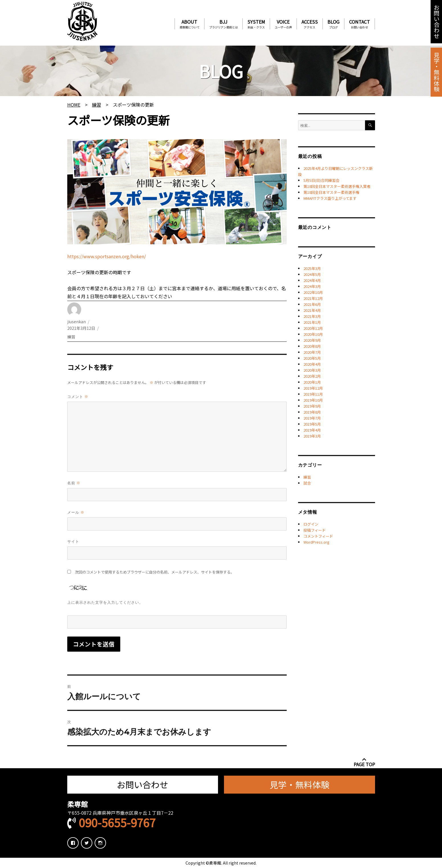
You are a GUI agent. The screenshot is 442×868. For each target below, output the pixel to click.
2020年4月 (312, 364)
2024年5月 (312, 274)
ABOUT (190, 24)
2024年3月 (312, 286)
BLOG (333, 24)
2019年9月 (312, 406)
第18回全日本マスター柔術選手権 (331, 192)
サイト (73, 541)
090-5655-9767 (117, 822)
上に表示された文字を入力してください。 (105, 602)
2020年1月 (312, 382)
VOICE (283, 24)
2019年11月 (313, 394)
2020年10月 (313, 334)
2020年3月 (312, 370)
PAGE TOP (364, 762)
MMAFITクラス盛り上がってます (330, 198)
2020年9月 (312, 340)
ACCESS (310, 24)
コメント (78, 396)
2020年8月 (312, 346)
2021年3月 (312, 316)
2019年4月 (312, 430)
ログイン (311, 524)
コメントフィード (318, 536)
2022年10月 (313, 292)
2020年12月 (313, 328)
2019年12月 (313, 388)
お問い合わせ (436, 22)
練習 (97, 105)
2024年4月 (312, 280)
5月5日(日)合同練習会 (321, 180)
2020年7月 (312, 352)
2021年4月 (312, 310)
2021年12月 (313, 298)
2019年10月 (313, 400)
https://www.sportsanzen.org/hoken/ (107, 256)
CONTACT (359, 24)
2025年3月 (312, 268)
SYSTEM (256, 24)
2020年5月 (312, 358)
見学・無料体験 (436, 72)
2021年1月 (312, 322)
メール (76, 512)
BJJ (223, 24)
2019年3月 (312, 436)
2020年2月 (312, 376)
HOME (74, 105)
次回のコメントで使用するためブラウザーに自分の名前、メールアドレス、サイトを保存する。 (155, 572)
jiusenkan (77, 322)
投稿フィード (315, 530)
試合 (307, 483)
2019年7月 (312, 418)
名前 (74, 483)
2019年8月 (312, 412)
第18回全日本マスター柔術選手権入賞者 (337, 186)
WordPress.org (316, 542)
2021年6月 (312, 304)
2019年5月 (312, 424)
